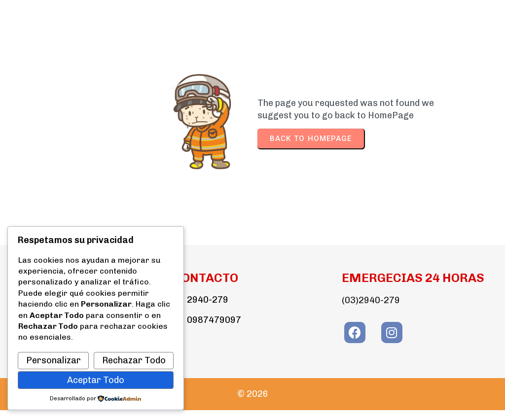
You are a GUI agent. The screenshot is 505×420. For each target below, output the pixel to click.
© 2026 (253, 394)
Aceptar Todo (96, 380)
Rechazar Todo (134, 360)
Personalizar (54, 360)
